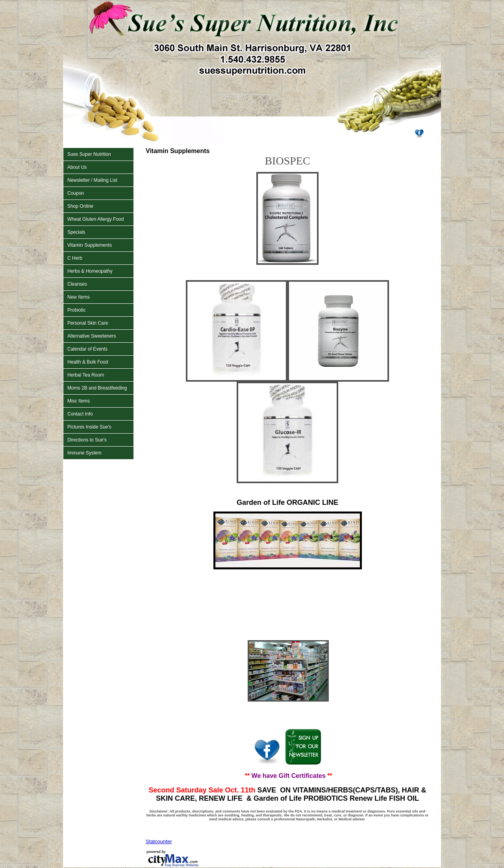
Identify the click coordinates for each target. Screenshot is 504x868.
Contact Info (80, 414)
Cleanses (77, 284)
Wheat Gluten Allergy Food (95, 219)
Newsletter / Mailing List (92, 180)
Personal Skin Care (88, 323)
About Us (77, 167)
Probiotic (77, 310)
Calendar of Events (87, 349)
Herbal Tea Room (86, 375)
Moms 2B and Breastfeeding (97, 388)
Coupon (76, 193)
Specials (76, 232)
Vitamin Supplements (90, 245)
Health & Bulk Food (88, 362)
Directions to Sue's (87, 440)
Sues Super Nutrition (89, 154)
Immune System (84, 453)
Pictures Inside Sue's (89, 427)
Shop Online (80, 206)
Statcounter (159, 841)
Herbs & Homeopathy (90, 271)
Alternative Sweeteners (92, 336)
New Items (79, 297)
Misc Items (79, 401)
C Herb (75, 258)
